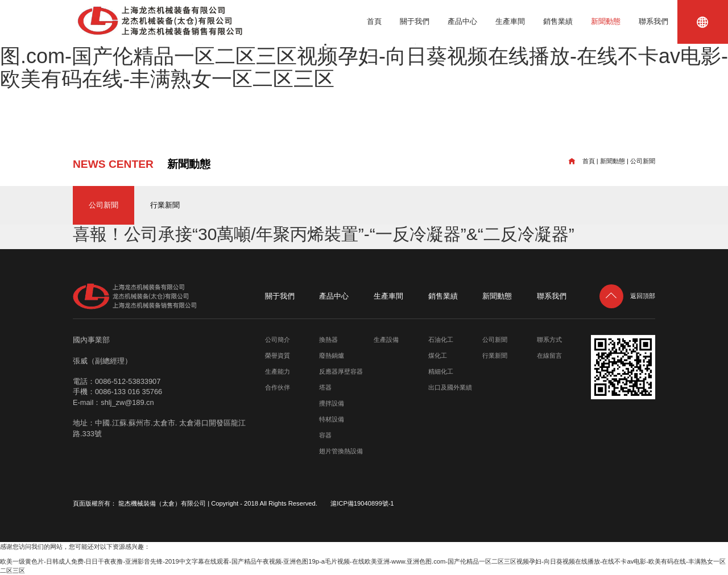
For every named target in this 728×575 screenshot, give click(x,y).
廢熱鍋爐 (332, 355)
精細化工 (441, 371)
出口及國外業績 (450, 387)
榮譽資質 (278, 355)
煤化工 (438, 355)
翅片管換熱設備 (341, 451)
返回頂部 (627, 296)
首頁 (374, 21)
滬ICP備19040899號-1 (362, 503)
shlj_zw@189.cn (127, 402)
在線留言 (549, 355)
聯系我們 (653, 21)
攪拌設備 (332, 403)
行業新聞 (165, 205)
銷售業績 (558, 21)
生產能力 (278, 371)
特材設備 (332, 419)
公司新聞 (643, 161)
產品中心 (462, 21)
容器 (325, 435)
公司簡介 (278, 340)
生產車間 (510, 21)
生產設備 (386, 340)
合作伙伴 (278, 387)
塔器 (325, 387)
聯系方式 (549, 340)
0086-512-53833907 (128, 381)
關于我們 (415, 21)
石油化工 (441, 340)
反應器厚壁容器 (341, 371)
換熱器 (328, 340)
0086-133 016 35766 (129, 392)
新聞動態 (606, 21)
